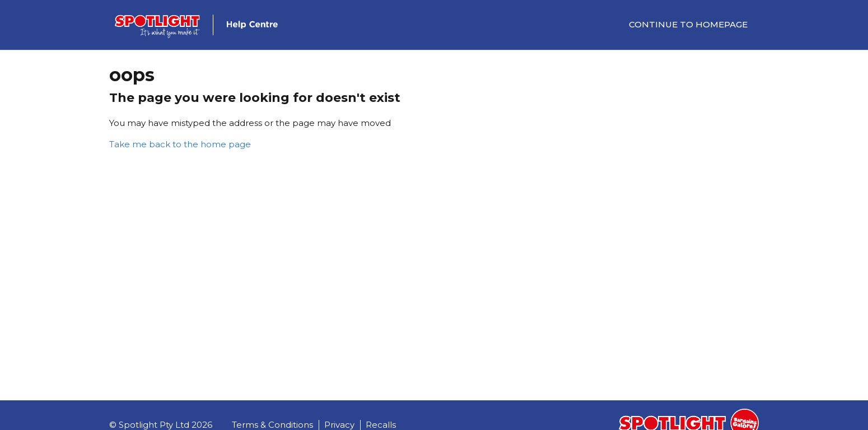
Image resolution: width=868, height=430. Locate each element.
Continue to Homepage (688, 24)
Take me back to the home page (180, 144)
